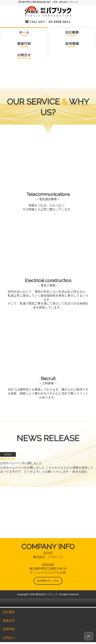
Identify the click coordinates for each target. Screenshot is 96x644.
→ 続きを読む (78, 471)
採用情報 (9, 629)
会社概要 (9, 612)
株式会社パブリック (47, 594)
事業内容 (9, 621)
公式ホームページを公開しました (21, 463)
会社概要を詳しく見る (48, 581)
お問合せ (9, 638)
